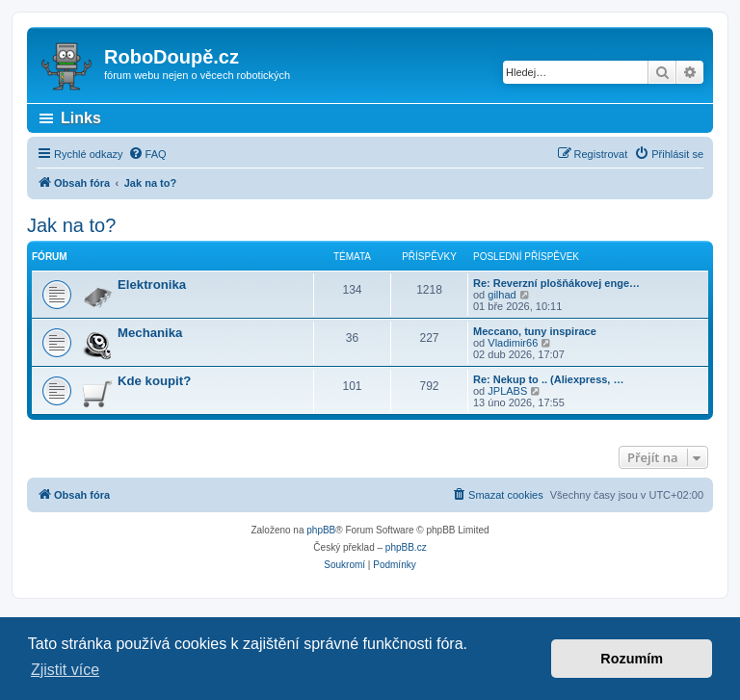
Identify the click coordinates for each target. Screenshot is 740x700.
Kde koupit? (154, 381)
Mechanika (150, 333)
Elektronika (152, 285)
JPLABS (507, 391)
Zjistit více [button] (65, 670)
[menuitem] (147, 154)
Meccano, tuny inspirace (535, 331)
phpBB (321, 530)
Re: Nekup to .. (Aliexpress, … (548, 379)
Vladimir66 (513, 343)
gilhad (502, 295)
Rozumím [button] (632, 659)
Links (81, 118)
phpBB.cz (406, 547)
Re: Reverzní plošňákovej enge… (556, 283)
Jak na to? (71, 225)
